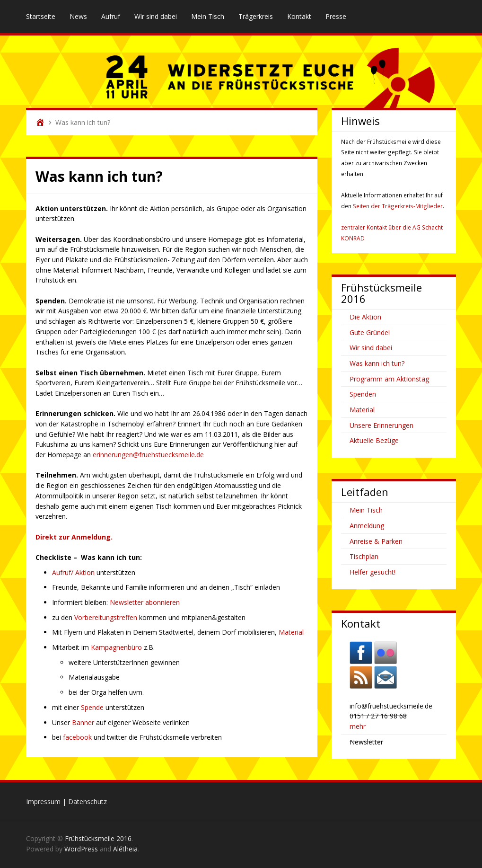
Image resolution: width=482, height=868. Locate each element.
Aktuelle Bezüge (374, 440)
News (78, 16)
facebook (78, 737)
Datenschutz (88, 802)
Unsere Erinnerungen (381, 425)
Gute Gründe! (370, 332)
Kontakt (299, 16)
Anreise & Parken (376, 541)
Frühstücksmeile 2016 (98, 838)
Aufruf (111, 16)
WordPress (81, 849)
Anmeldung (367, 526)
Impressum (43, 802)
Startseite (41, 16)
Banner (83, 722)
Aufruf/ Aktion (74, 572)
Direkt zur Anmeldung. (74, 537)
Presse (336, 16)
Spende (93, 707)
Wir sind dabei (156, 16)
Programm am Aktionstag (389, 379)
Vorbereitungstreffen (107, 617)
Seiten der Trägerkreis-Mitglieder (398, 206)
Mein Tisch (208, 16)
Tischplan (364, 556)
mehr (358, 726)
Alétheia (125, 849)
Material (291, 632)
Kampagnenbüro (117, 647)
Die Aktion (365, 317)
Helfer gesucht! (372, 572)
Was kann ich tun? (377, 363)
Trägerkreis (256, 16)
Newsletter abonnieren (145, 602)
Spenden (363, 394)
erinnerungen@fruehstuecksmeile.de (148, 455)
